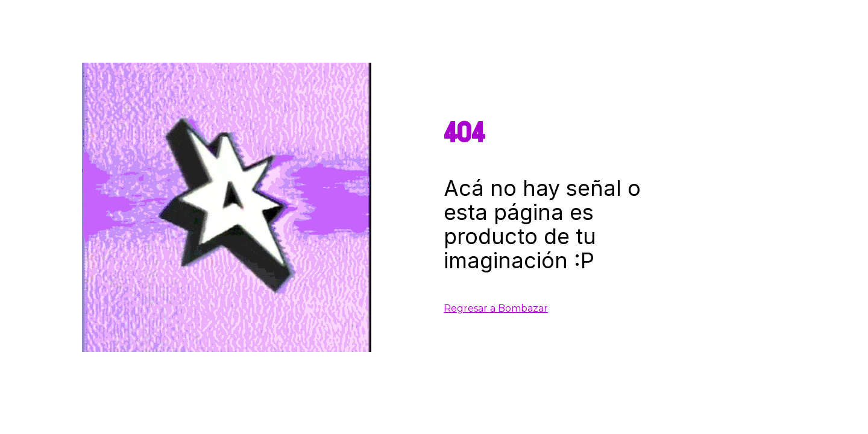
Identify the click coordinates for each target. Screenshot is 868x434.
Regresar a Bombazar (496, 308)
